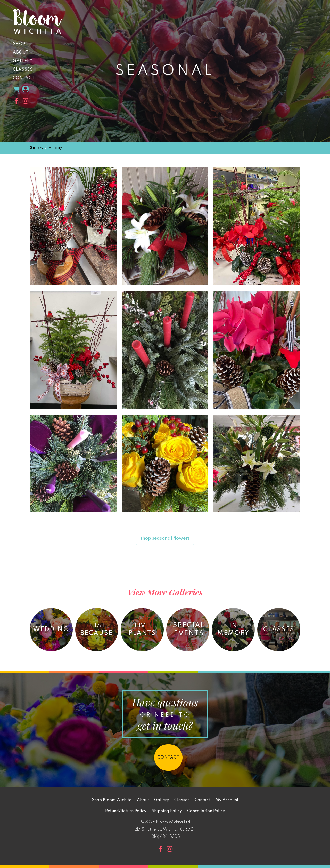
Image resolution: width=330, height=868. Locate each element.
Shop (19, 44)
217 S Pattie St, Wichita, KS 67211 (165, 830)
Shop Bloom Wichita (112, 800)
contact (168, 758)
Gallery (23, 61)
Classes (23, 70)
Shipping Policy (167, 811)
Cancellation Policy (206, 811)
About (21, 53)
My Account (227, 800)
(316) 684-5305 (165, 837)
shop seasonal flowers (165, 538)
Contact (24, 78)
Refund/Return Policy (126, 811)
